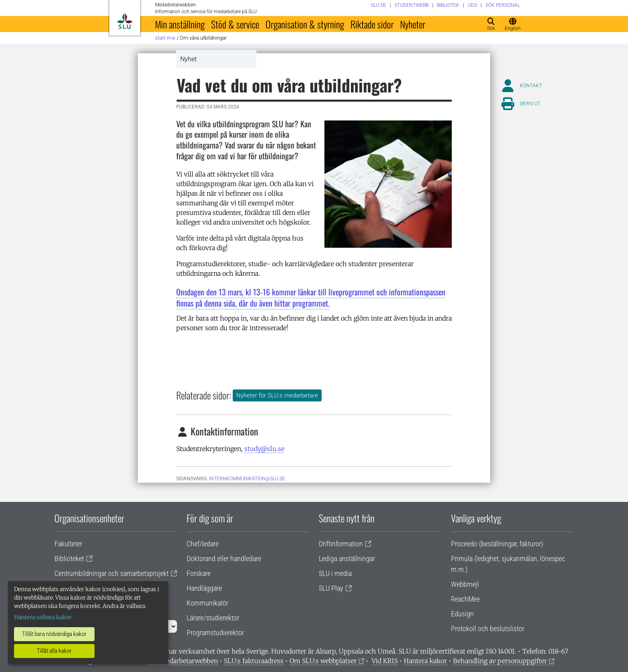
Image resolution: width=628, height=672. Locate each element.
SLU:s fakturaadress (254, 661)
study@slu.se (264, 449)
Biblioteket (69, 559)
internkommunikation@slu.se (247, 479)
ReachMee (465, 599)
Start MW (165, 38)
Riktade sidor (372, 24)
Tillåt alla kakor (54, 651)
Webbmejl (465, 584)
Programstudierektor (215, 633)
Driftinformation (341, 544)
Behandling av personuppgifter (500, 661)
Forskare (199, 573)
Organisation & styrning (305, 24)
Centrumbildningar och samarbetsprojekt (112, 573)
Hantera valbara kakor (43, 617)
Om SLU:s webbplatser (323, 661)
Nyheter (413, 24)
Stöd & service (235, 24)
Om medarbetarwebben (183, 661)
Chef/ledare (203, 544)
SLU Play (331, 588)
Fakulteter (68, 544)
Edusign (462, 614)
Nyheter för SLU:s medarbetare (277, 395)
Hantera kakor (425, 661)
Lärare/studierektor (213, 618)
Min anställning (180, 24)
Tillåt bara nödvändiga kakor (54, 634)
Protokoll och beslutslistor (488, 629)
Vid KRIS (385, 661)
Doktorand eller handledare (224, 559)
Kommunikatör (207, 603)
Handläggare (204, 588)
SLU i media (335, 573)
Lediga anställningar (347, 559)
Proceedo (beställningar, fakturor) (497, 544)
